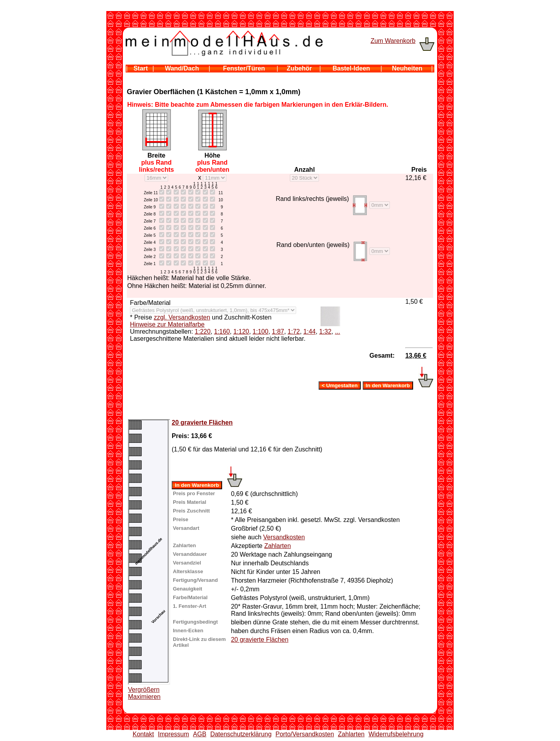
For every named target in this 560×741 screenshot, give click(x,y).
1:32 (325, 331)
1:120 (241, 331)
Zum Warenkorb (393, 41)
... (337, 331)
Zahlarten (278, 546)
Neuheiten (407, 68)
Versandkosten (284, 537)
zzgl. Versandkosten (182, 317)
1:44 (309, 331)
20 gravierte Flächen (202, 422)
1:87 (278, 331)
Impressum (173, 734)
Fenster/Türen (244, 68)
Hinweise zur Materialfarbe (167, 324)
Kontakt (143, 734)
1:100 (260, 331)
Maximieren (144, 697)
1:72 (294, 331)
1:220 (203, 331)
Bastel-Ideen (351, 68)
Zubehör (299, 68)
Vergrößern (144, 690)
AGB (200, 734)
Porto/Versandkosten (305, 734)
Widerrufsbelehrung (396, 734)
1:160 (222, 331)
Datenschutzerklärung (241, 734)
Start (141, 68)
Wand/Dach (182, 68)
